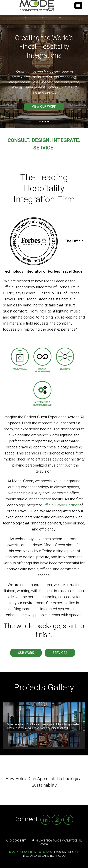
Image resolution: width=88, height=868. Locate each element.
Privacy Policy (18, 852)
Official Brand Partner (61, 505)
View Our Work (44, 106)
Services (60, 653)
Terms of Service (42, 852)
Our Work (26, 653)
